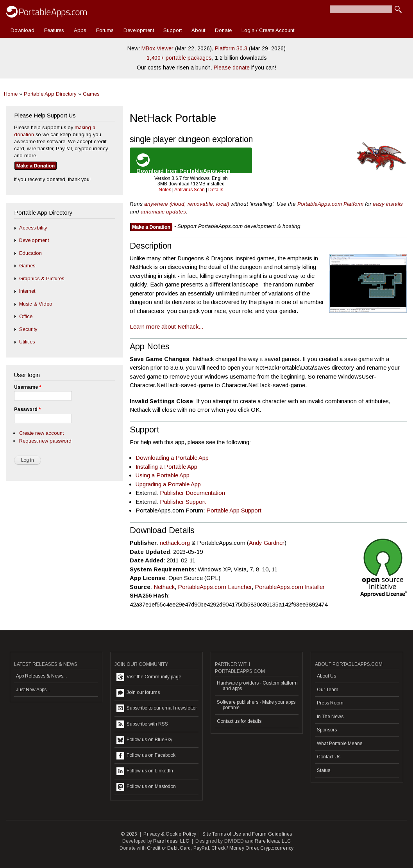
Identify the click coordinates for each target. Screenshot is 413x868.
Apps (80, 30)
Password (27, 409)
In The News (330, 717)
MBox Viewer (157, 48)
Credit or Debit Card (169, 848)
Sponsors (327, 730)
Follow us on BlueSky (144, 740)
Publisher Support (183, 502)
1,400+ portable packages (179, 58)
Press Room (330, 703)
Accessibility (33, 228)
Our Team (328, 690)
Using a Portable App (163, 475)
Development (139, 30)
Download (22, 30)
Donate (223, 30)
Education (30, 253)
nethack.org (175, 543)
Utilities (27, 342)
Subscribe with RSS (142, 724)
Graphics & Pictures (42, 278)
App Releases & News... (41, 676)
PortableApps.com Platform (330, 204)
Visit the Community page (149, 677)
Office (26, 316)
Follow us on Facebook (146, 756)
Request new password (45, 441)
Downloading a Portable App (172, 458)
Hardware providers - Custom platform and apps (257, 686)
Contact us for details (239, 721)
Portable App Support (234, 510)
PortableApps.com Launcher (215, 587)
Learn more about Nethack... (166, 326)
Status (324, 770)
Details (216, 190)
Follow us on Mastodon (146, 787)
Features (54, 30)
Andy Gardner (267, 543)
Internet (27, 291)
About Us (326, 676)
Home (11, 94)
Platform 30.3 (231, 48)
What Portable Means (340, 743)
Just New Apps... (33, 690)
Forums (105, 30)
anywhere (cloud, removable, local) (187, 204)
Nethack (164, 587)
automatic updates (163, 212)
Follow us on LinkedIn (145, 771)
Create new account (41, 433)
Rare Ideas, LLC (171, 841)
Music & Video (36, 304)
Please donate (232, 68)
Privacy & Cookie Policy (170, 834)
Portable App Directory (50, 94)
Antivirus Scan (190, 190)
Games (91, 94)
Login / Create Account (268, 30)
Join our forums (138, 693)
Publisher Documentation (192, 493)
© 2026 (129, 834)
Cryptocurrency (277, 848)
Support (173, 30)
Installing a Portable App (166, 467)
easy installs (388, 204)
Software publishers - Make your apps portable (256, 705)
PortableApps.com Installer (290, 587)
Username (28, 387)
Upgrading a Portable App (168, 484)
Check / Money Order (235, 848)
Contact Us (329, 757)
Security (28, 329)
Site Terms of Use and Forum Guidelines (247, 834)
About (198, 30)
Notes (165, 190)
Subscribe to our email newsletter (157, 708)
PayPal (201, 848)
